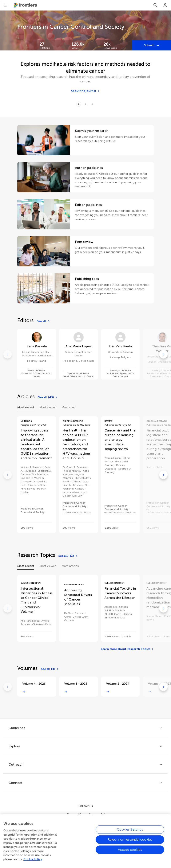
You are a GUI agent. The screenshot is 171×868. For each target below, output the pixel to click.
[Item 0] (79, 104)
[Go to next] (163, 354)
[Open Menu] (6, 5)
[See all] (43, 321)
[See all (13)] (68, 556)
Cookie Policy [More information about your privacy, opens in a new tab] (33, 862)
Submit (149, 45)
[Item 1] (85, 104)
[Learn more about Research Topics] (127, 649)
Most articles (70, 566)
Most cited (69, 407)
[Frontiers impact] (52, 45)
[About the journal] (85, 91)
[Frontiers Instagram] (103, 815)
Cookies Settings (130, 833)
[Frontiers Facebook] (68, 815)
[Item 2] (92, 104)
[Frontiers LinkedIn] (91, 815)
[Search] (155, 5)
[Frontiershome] (26, 5)
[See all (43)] (48, 397)
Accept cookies (130, 853)
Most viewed (48, 407)
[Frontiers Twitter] (80, 815)
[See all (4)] (50, 669)
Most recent (26, 407)
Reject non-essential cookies (130, 843)
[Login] (165, 5)
